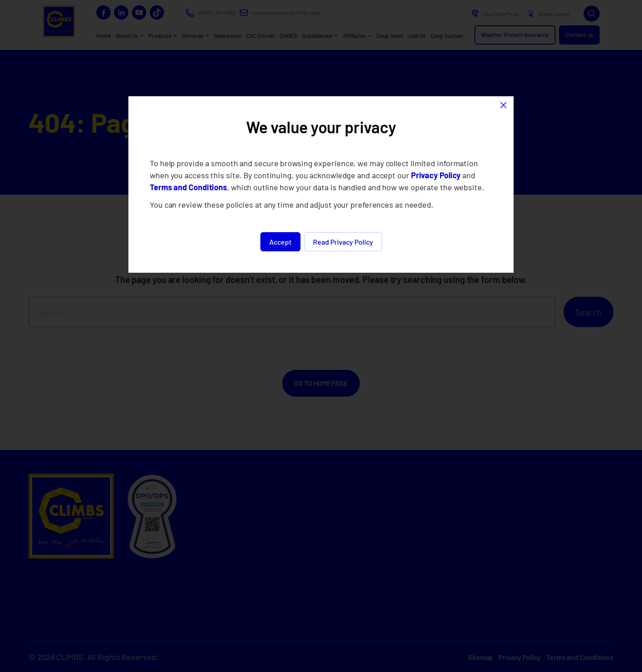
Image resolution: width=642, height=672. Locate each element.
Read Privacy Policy (343, 242)
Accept (280, 242)
